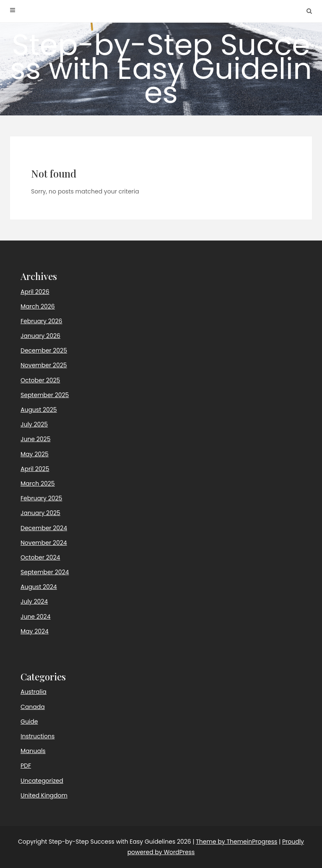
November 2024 (44, 543)
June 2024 (35, 617)
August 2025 (39, 410)
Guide (29, 722)
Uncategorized (42, 781)
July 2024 (34, 601)
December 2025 (44, 350)
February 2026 (41, 321)
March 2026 (38, 306)
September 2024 (45, 572)
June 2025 (35, 439)
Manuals (33, 751)
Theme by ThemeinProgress (236, 842)
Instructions (38, 736)
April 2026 (35, 292)
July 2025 (34, 424)
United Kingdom (44, 795)
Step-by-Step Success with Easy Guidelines (161, 69)
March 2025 (38, 484)
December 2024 (44, 528)
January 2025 (40, 513)
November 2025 (44, 365)
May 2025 (35, 454)
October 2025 (40, 380)
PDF (26, 766)
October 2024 (40, 557)
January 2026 (40, 336)
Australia (34, 692)
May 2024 (35, 631)
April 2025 (35, 469)
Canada (33, 707)
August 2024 (39, 587)
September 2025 (45, 395)
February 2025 (41, 498)
